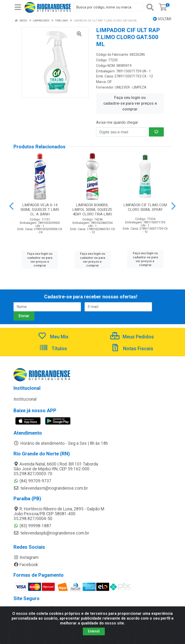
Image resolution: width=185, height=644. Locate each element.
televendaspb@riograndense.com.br (51, 533)
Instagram (26, 557)
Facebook (26, 565)
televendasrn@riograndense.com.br (51, 488)
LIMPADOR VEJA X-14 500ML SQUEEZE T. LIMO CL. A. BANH (40, 210)
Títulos (53, 349)
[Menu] (18, 7)
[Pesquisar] (150, 7)
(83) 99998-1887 (32, 526)
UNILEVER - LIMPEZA (131, 87)
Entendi (94, 634)
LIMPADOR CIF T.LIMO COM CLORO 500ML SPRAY (145, 207)
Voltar (162, 19)
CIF (109, 82)
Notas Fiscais (132, 349)
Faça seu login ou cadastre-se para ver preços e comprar (130, 103)
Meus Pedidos (132, 337)
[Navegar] (11, 206)
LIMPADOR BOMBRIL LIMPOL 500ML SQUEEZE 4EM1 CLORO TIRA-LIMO (92, 210)
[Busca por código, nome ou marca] (108, 7)
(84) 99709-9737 (32, 481)
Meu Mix (53, 337)
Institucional (25, 399)
